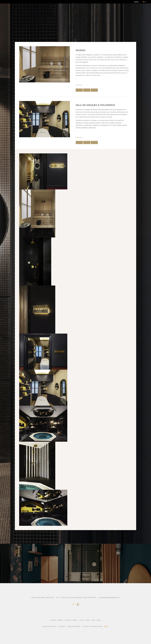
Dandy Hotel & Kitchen (49, 626)
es (145, 2)
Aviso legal (62, 626)
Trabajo (136, 2)
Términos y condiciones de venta (92, 626)
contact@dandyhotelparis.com (109, 598)
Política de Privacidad (74, 626)
